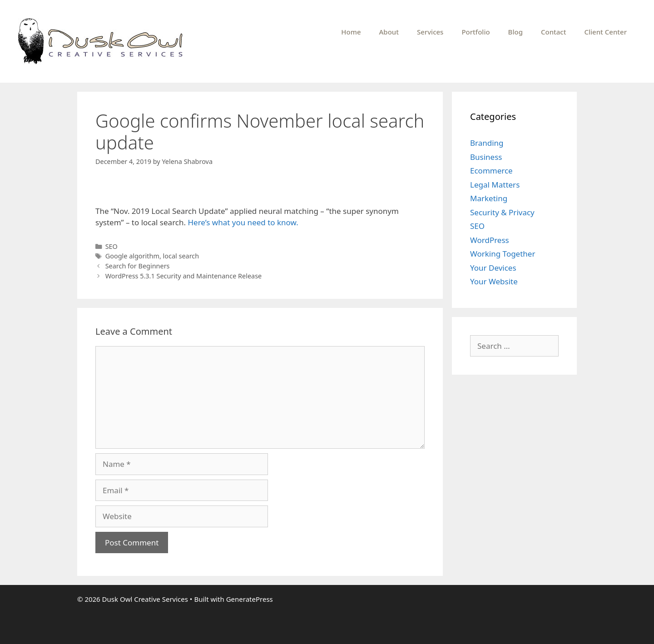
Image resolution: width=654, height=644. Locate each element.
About (389, 32)
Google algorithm (132, 256)
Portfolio (476, 32)
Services (430, 32)
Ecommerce (491, 171)
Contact (554, 32)
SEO (111, 246)
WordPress (490, 240)
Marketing (489, 198)
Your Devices (493, 268)
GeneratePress (250, 599)
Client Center (605, 32)
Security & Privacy (502, 212)
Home (351, 32)
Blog (515, 32)
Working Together (503, 254)
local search (181, 256)
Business (486, 157)
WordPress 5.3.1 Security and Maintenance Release (184, 276)
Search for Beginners (138, 266)
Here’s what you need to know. (243, 222)
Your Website (494, 281)
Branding (487, 143)
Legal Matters (495, 185)
